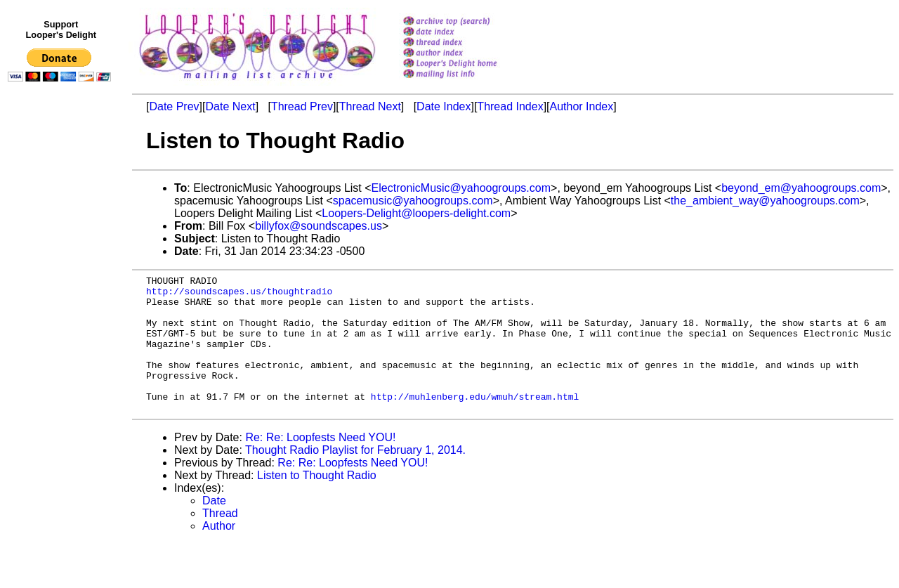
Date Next (230, 106)
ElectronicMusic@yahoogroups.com (461, 188)
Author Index (582, 106)
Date (214, 528)
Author (219, 553)
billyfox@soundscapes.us (319, 226)
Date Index (444, 106)
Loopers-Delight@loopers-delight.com (416, 213)
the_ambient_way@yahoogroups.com (765, 201)
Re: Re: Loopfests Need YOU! (320, 465)
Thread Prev (302, 106)
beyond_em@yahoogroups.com (801, 188)
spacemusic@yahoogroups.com (413, 201)
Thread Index (510, 106)
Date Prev (174, 106)
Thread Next (370, 106)
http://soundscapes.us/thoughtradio (239, 295)
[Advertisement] (62, 377)
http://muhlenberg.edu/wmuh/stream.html (475, 422)
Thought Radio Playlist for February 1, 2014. (355, 477)
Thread (220, 541)
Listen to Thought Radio (317, 503)
